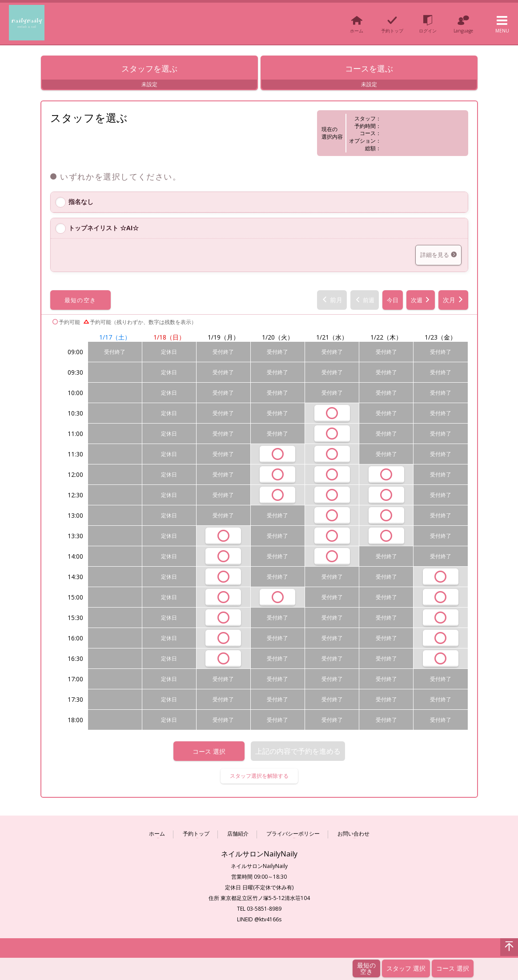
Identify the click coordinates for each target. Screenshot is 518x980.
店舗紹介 (238, 836)
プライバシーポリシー (293, 836)
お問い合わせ (353, 836)
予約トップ (196, 836)
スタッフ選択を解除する (259, 778)
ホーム (157, 836)
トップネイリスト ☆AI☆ (104, 230)
